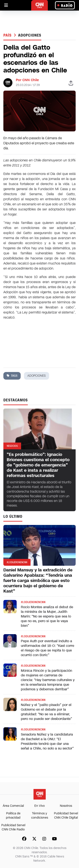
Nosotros (66, 806)
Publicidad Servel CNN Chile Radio (13, 827)
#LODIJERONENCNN (33, 602)
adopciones (30, 35)
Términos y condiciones (40, 816)
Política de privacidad (13, 816)
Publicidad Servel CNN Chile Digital (66, 816)
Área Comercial (13, 806)
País (8, 35)
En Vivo (39, 806)
